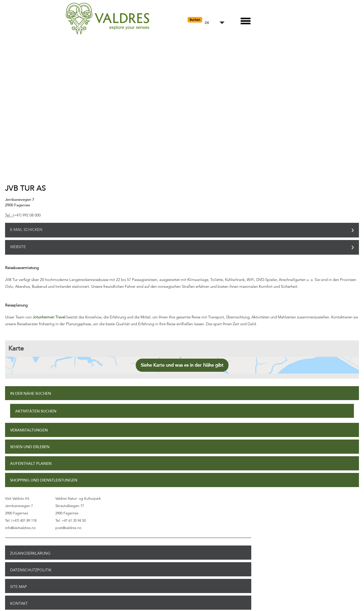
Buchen (195, 20)
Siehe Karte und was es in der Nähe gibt (182, 365)
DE (207, 23)
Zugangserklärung (30, 553)
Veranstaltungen (29, 430)
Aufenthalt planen (31, 464)
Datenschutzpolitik (31, 570)
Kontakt (19, 603)
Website (18, 247)
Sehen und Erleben (30, 447)
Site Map (18, 587)
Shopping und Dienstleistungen (44, 480)
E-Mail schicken (26, 230)
